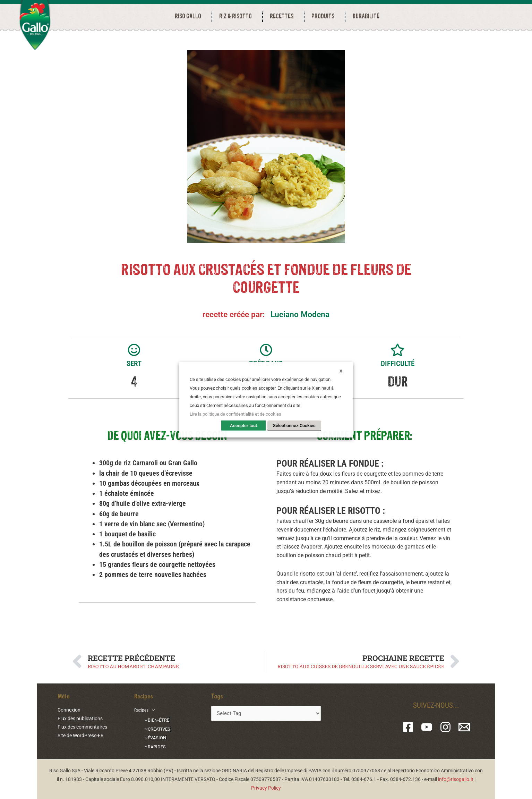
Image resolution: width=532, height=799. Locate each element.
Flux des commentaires (82, 727)
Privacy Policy (266, 788)
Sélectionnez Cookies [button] (294, 426)
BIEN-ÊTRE (156, 720)
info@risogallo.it (456, 779)
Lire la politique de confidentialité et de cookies (235, 414)
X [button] (341, 371)
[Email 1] (464, 727)
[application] (154, 710)
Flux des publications (80, 719)
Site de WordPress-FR (81, 736)
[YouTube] (427, 727)
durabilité (366, 16)
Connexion (69, 710)
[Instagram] (445, 727)
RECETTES (283, 16)
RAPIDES (154, 745)
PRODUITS (325, 16)
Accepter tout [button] (243, 426)
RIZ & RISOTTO (237, 16)
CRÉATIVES (157, 728)
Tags (217, 696)
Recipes (146, 710)
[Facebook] (408, 727)
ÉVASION (154, 737)
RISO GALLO (190, 16)
